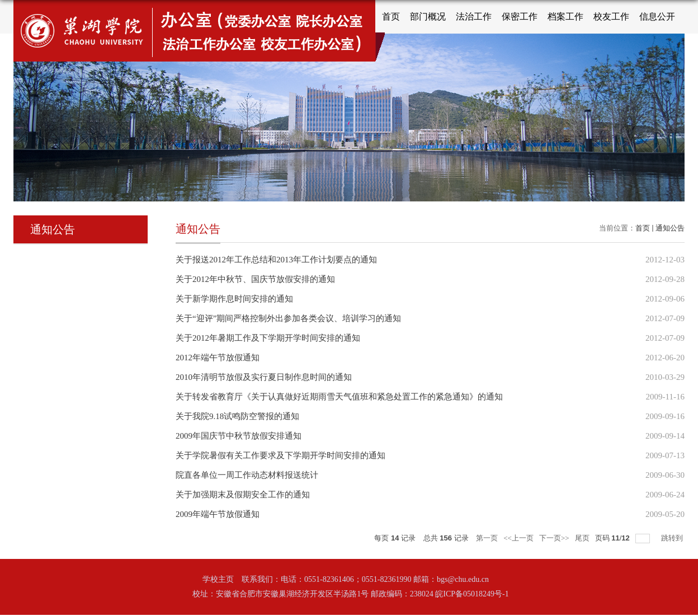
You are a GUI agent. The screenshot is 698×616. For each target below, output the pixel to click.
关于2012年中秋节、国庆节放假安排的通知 (255, 279)
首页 (391, 17)
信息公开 (657, 17)
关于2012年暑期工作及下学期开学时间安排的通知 (268, 338)
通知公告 (670, 228)
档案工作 (565, 17)
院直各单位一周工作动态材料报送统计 (247, 475)
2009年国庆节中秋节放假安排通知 (239, 436)
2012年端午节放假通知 (218, 358)
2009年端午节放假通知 (218, 514)
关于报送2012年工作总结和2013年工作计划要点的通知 (276, 260)
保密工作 (520, 17)
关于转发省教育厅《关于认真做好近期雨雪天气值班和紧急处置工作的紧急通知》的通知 (339, 397)
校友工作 (611, 17)
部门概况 (428, 17)
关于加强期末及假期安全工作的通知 (243, 495)
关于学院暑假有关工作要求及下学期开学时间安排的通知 (280, 455)
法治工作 (474, 17)
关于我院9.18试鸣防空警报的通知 (237, 416)
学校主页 (218, 579)
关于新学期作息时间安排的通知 (234, 299)
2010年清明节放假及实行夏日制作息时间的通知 (264, 377)
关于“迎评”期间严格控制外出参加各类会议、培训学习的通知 (288, 318)
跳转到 (673, 538)
